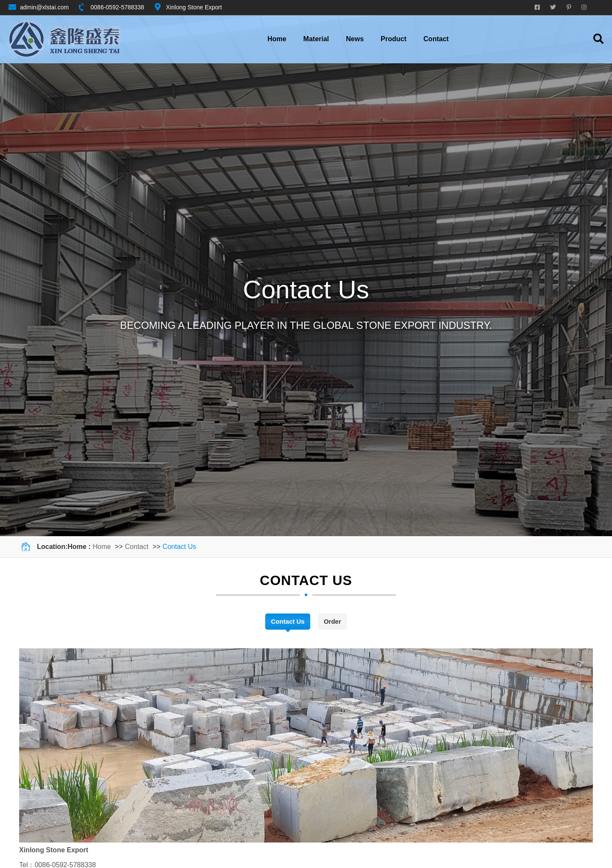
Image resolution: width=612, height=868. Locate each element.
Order (333, 621)
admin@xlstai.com (44, 7)
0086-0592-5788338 (117, 7)
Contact (137, 547)
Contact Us (179, 547)
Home (277, 39)
